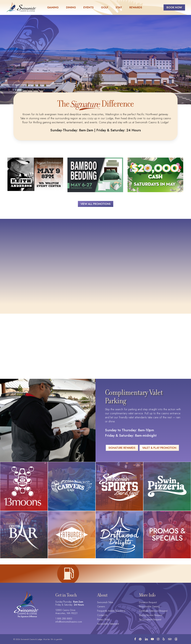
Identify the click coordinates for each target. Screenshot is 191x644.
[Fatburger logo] (72, 535)
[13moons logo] (24, 486)
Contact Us (102, 615)
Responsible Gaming (149, 607)
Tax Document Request (150, 620)
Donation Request (148, 602)
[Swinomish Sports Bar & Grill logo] (119, 486)
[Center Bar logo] (24, 535)
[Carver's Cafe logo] (72, 486)
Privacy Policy (104, 620)
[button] (96, 204)
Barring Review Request (151, 615)
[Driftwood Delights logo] (119, 535)
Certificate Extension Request (153, 611)
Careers (101, 607)
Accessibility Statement (108, 624)
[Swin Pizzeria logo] (167, 486)
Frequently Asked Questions (111, 611)
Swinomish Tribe (105, 602)
